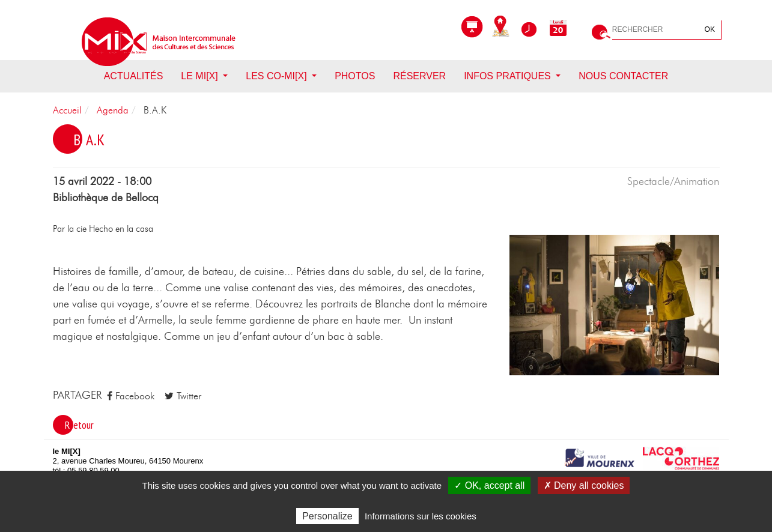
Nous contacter (623, 76)
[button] (615, 304)
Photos (355, 76)
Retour (79, 425)
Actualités (134, 76)
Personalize (327, 516)
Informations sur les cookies (421, 516)
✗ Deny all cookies (584, 485)
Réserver (419, 76)
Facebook (131, 396)
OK (710, 29)
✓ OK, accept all (489, 485)
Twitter (183, 396)
